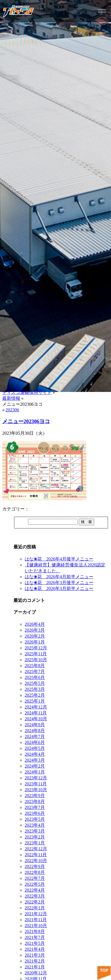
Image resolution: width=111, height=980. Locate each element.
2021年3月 (35, 955)
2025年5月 (35, 683)
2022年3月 (35, 896)
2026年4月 (35, 624)
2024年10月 (36, 719)
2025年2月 (35, 695)
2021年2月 (35, 961)
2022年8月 (35, 872)
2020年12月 (36, 973)
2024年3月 (35, 760)
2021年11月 (36, 920)
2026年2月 (35, 636)
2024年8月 (35, 731)
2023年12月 (36, 778)
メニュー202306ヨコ (26, 421)
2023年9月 (35, 796)
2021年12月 (36, 914)
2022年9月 (35, 866)
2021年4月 (35, 949)
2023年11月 (36, 784)
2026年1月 (35, 642)
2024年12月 (36, 707)
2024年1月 (35, 772)
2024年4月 (35, 754)
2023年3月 (35, 831)
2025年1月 (35, 701)
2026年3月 (35, 630)
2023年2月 (35, 837)
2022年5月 (35, 884)
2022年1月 (35, 908)
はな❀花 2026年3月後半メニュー (59, 583)
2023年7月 (35, 807)
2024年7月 (35, 736)
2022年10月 (36, 861)
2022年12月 (36, 849)
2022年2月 (35, 902)
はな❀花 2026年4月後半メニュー (59, 559)
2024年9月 (35, 725)
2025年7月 (35, 671)
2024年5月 (35, 748)
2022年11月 (36, 855)
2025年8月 (35, 666)
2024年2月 (35, 766)
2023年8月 (35, 801)
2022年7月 (35, 878)
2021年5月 (35, 943)
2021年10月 (36, 926)
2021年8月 (35, 931)
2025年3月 (35, 689)
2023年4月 (35, 825)
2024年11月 (36, 713)
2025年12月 (36, 648)
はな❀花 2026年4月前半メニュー (59, 577)
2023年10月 (36, 790)
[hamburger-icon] (102, 11)
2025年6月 (35, 677)
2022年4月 (35, 890)
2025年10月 (36, 660)
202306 (12, 410)
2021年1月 (35, 967)
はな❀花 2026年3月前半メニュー (59, 588)
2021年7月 (35, 937)
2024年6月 (35, 742)
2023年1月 (35, 843)
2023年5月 (35, 819)
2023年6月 (35, 813)
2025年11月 (36, 654)
